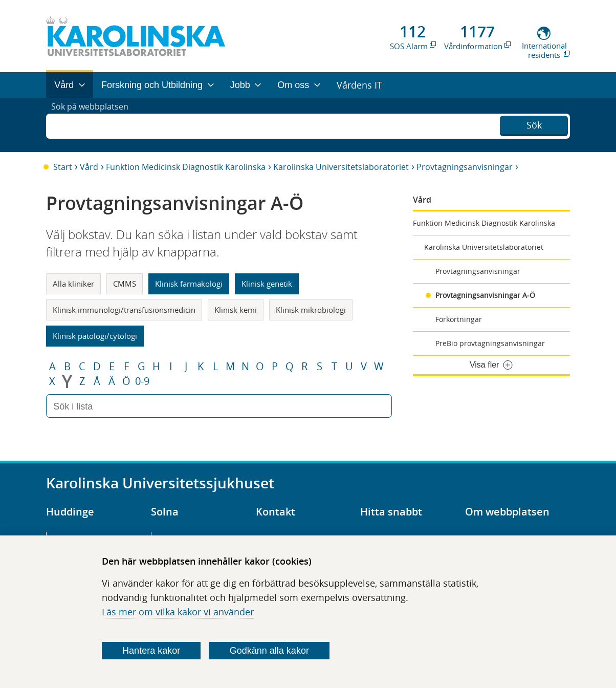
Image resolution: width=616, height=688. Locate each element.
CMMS (125, 284)
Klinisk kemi (236, 310)
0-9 (142, 381)
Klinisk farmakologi (189, 284)
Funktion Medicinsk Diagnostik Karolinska (186, 167)
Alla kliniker (73, 284)
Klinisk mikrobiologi (311, 310)
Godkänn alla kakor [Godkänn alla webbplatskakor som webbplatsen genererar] (269, 651)
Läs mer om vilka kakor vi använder (178, 612)
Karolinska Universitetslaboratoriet (341, 167)
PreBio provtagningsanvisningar (490, 343)
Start (63, 167)
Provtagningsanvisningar (465, 167)
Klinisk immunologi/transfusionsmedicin (124, 310)
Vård (89, 167)
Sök (534, 124)
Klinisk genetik (267, 284)
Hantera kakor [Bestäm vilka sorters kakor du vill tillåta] (151, 651)
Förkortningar (459, 319)
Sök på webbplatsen (94, 125)
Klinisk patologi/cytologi (95, 336)
